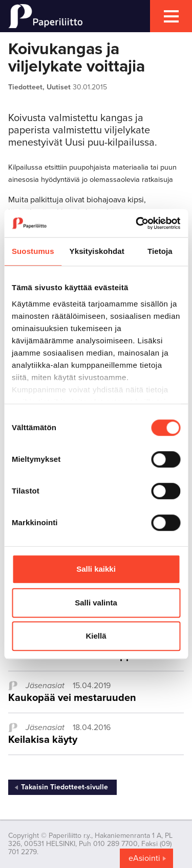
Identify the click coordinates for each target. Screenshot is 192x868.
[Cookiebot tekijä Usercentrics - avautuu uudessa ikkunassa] (137, 223)
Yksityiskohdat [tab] (97, 251)
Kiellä (96, 636)
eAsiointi (144, 858)
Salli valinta (96, 603)
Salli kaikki (96, 569)
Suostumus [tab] (33, 251)
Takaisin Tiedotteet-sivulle (65, 787)
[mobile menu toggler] (171, 16)
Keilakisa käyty (43, 740)
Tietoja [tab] (160, 251)
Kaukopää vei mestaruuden (72, 698)
